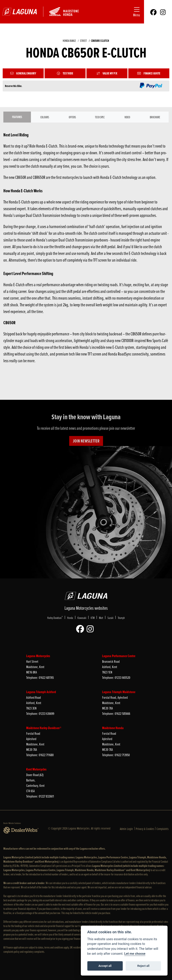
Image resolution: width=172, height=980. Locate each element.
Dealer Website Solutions (12, 823)
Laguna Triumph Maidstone (119, 692)
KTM (93, 618)
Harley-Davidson (55, 618)
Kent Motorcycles (36, 769)
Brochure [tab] (155, 117)
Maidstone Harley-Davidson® (44, 728)
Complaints (163, 829)
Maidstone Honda (113, 728)
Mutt (101, 618)
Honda (70, 618)
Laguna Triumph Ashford (41, 692)
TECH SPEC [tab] (100, 117)
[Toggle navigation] (137, 12)
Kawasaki (82, 618)
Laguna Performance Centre (119, 656)
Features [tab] (17, 117)
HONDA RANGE (69, 41)
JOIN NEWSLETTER (86, 441)
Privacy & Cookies (145, 829)
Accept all (105, 966)
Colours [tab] (45, 117)
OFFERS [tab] (72, 117)
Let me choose (135, 954)
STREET (83, 41)
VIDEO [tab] (127, 117)
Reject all (143, 966)
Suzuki (110, 618)
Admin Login (126, 829)
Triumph (121, 618)
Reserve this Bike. (14, 86)
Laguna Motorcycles (38, 656)
